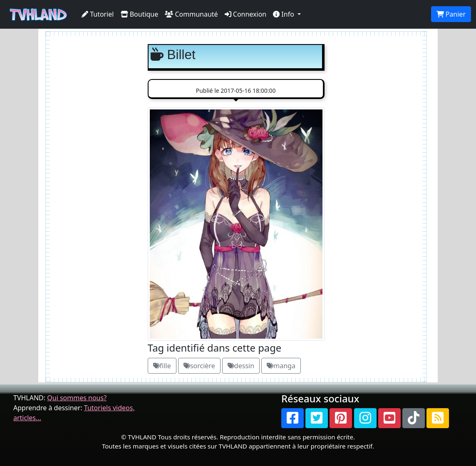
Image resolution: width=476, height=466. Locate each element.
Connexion (246, 14)
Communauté (191, 14)
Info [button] (284, 14)
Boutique (140, 14)
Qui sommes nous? (77, 398)
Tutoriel (98, 14)
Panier (451, 14)
